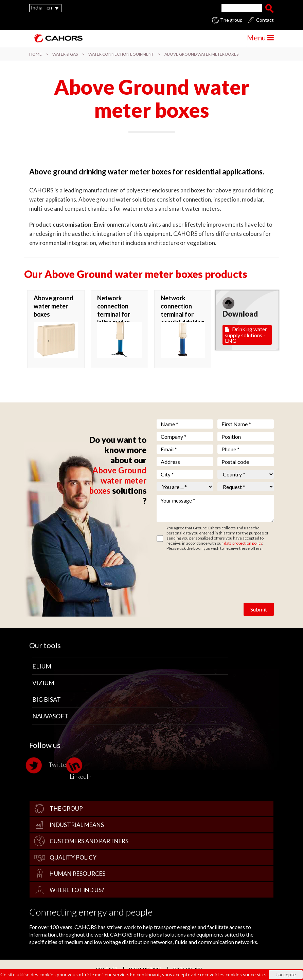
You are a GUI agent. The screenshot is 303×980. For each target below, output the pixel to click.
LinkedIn (81, 768)
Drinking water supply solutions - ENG (246, 335)
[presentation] (208, 571)
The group (231, 20)
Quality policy (73, 857)
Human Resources (77, 874)
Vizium (43, 683)
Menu (260, 37)
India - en (41, 7)
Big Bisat (47, 699)
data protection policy (243, 543)
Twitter (49, 765)
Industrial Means (77, 825)
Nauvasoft (50, 716)
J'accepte (286, 974)
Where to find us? (77, 890)
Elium (42, 666)
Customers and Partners (89, 841)
